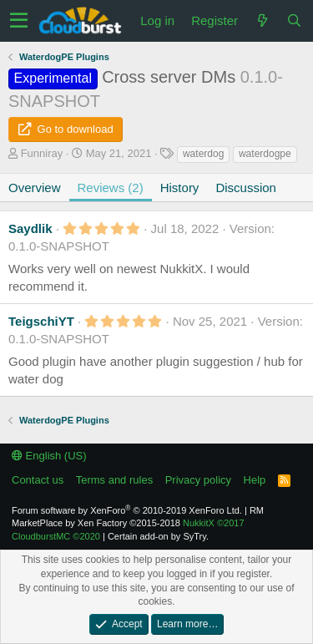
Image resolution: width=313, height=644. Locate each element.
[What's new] (262, 20)
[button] (19, 21)
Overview (35, 188)
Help (255, 480)
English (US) (49, 456)
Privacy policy (198, 480)
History (180, 188)
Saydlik (30, 228)
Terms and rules (114, 480)
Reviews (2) (111, 188)
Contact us (38, 480)
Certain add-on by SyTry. (158, 536)
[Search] (294, 20)
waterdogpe (265, 154)
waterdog (203, 154)
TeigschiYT (41, 321)
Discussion (246, 188)
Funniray (42, 153)
